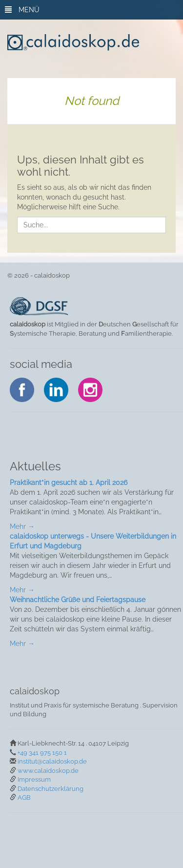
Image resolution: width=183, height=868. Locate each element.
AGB (24, 797)
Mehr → (22, 526)
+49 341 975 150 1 (42, 753)
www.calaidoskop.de (48, 771)
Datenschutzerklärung (51, 789)
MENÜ (22, 10)
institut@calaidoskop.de (52, 761)
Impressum (34, 779)
